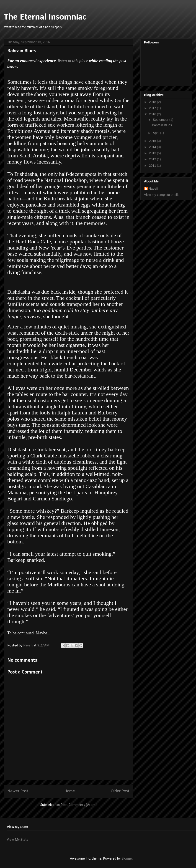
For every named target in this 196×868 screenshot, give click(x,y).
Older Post (120, 791)
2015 (153, 141)
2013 (153, 153)
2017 (153, 108)
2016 (153, 114)
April (156, 133)
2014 (153, 147)
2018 (153, 102)
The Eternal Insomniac (45, 17)
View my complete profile (162, 195)
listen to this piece (73, 61)
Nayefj (153, 189)
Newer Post (18, 791)
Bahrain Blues (162, 125)
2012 (153, 159)
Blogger (127, 859)
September (161, 120)
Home (70, 791)
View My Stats (18, 840)
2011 (153, 166)
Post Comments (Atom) (79, 805)
